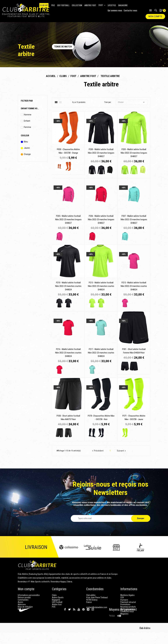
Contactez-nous (130, 10)
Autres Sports (58, 597)
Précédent (97, 451)
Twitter (69, 621)
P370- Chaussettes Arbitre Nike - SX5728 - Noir (101, 418)
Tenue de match (63, 47)
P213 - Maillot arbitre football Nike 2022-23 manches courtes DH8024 (101, 286)
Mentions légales (127, 595)
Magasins (124, 614)
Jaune (27, 148)
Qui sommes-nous (115, 10)
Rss (74, 621)
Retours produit (24, 597)
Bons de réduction (25, 607)
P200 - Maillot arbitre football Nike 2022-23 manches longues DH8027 (101, 153)
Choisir (132, 102)
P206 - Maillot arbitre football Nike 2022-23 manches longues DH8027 (101, 219)
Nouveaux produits (128, 607)
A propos (124, 600)
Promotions (125, 604)
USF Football (57, 602)
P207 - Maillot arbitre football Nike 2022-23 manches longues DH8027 (134, 219)
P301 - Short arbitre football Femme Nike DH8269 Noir (134, 351)
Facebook (65, 621)
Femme (27, 127)
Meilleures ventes (128, 609)
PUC (54, 607)
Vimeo (88, 621)
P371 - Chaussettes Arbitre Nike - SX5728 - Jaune (134, 418)
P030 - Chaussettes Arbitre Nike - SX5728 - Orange (68, 151)
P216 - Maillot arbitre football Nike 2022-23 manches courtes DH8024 (68, 353)
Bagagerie (56, 600)
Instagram (93, 621)
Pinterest (83, 621)
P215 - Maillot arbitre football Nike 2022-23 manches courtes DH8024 (134, 286)
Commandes (23, 600)
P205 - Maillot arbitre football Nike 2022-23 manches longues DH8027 (68, 219)
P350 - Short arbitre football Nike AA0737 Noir (68, 418)
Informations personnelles (29, 595)
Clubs (54, 595)
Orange (27, 154)
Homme (28, 115)
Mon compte (155, 16)
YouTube (79, 621)
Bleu (26, 142)
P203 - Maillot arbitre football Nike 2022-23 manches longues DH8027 (134, 153)
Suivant (122, 451)
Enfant (27, 121)
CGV (122, 597)
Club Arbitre (145, 640)
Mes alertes (23, 609)
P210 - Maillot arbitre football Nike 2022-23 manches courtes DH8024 (68, 286)
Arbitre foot (57, 604)
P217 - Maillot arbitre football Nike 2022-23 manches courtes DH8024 (101, 353)
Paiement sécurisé (128, 602)
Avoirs (20, 602)
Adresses (22, 604)
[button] (161, 11)
